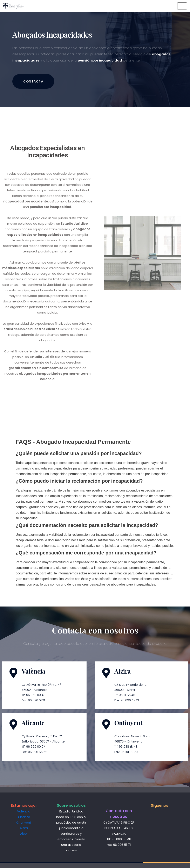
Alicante (24, 817)
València (24, 811)
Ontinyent (24, 822)
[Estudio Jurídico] (15, 6)
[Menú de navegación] (182, 6)
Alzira (24, 828)
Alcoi (24, 834)
